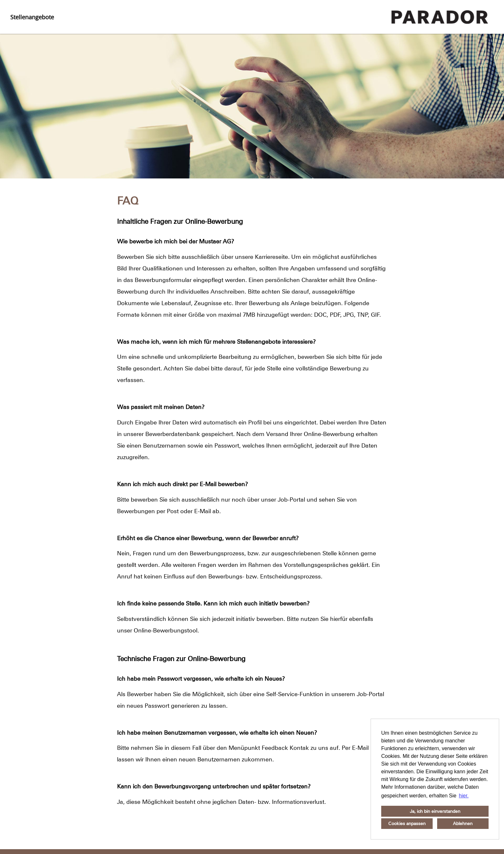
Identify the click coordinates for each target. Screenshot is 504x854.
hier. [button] (464, 796)
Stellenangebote (32, 17)
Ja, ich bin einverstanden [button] (435, 811)
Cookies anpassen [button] (407, 823)
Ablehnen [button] (463, 823)
